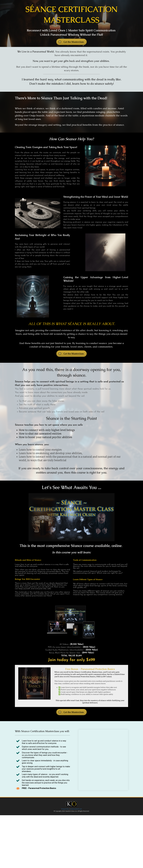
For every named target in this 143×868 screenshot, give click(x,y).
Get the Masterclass (71, 42)
